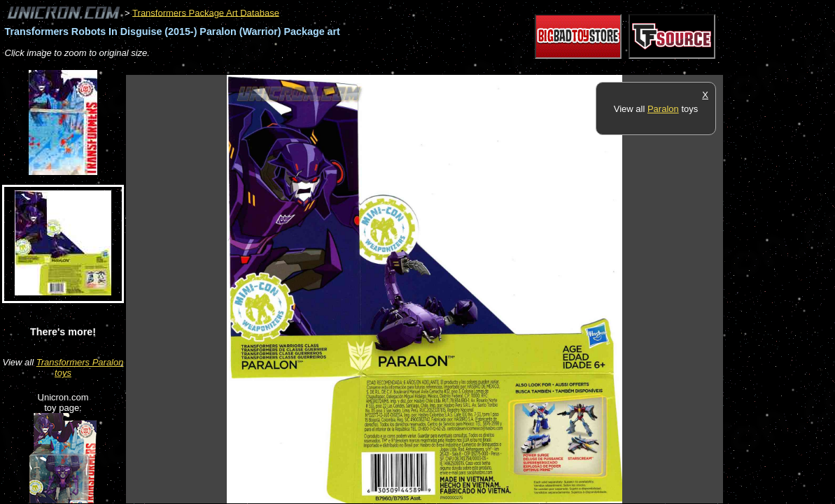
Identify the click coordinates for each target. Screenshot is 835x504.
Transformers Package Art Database (206, 12)
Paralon (663, 109)
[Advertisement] (381, 68)
